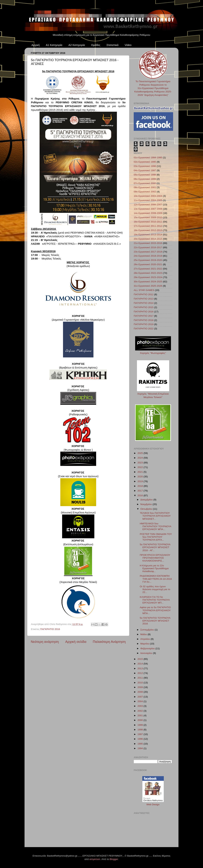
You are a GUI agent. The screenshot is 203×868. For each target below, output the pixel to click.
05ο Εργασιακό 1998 (145, 175)
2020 (141, 477)
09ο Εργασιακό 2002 (145, 192)
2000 (141, 720)
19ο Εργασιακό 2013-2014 (148, 235)
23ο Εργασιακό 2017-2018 (148, 252)
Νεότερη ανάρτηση (45, 642)
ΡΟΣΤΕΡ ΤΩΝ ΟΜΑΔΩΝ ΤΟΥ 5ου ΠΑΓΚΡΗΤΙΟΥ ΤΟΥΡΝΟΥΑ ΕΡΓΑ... (156, 537)
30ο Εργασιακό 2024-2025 (148, 282)
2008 (141, 692)
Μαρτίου (145, 644)
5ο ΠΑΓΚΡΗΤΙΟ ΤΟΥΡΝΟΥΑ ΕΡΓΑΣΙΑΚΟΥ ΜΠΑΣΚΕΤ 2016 (155, 621)
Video (128, 45)
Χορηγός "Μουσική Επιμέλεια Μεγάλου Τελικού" (153, 394)
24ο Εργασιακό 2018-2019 (148, 256)
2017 (141, 491)
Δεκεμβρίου (147, 500)
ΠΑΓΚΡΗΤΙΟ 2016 (50, 629)
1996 (141, 739)
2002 (141, 711)
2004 (141, 701)
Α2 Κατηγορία (77, 45)
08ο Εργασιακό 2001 (145, 187)
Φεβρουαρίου (148, 648)
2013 (141, 668)
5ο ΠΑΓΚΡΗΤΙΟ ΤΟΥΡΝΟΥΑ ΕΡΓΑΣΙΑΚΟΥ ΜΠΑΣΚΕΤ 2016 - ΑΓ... (155, 547)
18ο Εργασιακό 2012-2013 (148, 230)
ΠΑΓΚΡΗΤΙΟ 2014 (144, 303)
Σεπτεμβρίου (148, 630)
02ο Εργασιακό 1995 (145, 162)
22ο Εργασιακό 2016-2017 (148, 247)
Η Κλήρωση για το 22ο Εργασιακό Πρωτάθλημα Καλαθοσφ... (154, 568)
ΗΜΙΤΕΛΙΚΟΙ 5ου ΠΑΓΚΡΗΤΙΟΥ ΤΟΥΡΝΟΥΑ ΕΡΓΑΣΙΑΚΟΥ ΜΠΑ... (155, 526)
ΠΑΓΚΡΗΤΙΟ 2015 (144, 307)
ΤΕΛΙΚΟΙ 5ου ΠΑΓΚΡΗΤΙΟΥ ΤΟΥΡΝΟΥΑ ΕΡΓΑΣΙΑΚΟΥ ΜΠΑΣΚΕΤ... (155, 516)
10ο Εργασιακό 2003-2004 (148, 196)
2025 (141, 453)
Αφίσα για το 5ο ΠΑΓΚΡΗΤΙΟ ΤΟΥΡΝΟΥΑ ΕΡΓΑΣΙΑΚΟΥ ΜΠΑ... (155, 610)
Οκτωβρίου (147, 509)
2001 (141, 715)
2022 (141, 467)
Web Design (153, 804)
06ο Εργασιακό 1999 (145, 179)
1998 (141, 730)
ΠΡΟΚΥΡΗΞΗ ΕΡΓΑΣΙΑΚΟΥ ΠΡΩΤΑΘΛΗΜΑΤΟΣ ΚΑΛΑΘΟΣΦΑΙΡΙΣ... (155, 558)
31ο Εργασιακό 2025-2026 (148, 286)
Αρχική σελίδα (76, 642)
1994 (141, 748)
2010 (141, 683)
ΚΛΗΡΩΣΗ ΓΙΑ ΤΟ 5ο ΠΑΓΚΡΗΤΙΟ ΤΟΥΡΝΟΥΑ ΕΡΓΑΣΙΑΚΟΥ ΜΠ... (155, 600)
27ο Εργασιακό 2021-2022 (148, 269)
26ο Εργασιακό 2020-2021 (148, 264)
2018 (141, 486)
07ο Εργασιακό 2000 (145, 183)
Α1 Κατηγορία (54, 45)
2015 (141, 659)
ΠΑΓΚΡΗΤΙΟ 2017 (144, 316)
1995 (141, 744)
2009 (141, 687)
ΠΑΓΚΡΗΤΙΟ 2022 (144, 329)
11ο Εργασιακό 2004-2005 (148, 200)
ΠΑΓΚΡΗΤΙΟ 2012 (144, 294)
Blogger (114, 859)
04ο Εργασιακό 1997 (145, 170)
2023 (141, 463)
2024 (141, 458)
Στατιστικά (113, 45)
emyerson (95, 859)
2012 (141, 673)
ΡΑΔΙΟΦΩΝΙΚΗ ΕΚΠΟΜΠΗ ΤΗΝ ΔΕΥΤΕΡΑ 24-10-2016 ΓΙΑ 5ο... (156, 579)
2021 (141, 472)
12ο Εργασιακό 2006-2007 (148, 205)
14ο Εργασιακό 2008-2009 (148, 213)
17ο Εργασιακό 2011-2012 (148, 226)
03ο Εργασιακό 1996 (145, 166)
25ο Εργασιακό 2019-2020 (148, 260)
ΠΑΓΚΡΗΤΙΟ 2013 (144, 299)
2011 (141, 678)
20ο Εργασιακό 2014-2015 (148, 239)
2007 (141, 697)
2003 (141, 706)
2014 (141, 664)
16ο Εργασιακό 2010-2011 (148, 222)
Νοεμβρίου (146, 504)
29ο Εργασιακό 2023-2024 (148, 277)
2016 (141, 495)
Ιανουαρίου (147, 653)
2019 (141, 481)
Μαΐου (144, 634)
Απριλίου (145, 639)
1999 (141, 725)
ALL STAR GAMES (144, 290)
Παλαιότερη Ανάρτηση (109, 642)
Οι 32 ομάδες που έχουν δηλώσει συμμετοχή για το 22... (155, 589)
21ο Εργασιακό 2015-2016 (148, 243)
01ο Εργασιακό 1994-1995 (148, 158)
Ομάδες (96, 45)
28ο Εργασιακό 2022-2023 (148, 273)
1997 (141, 734)
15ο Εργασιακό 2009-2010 (148, 217)
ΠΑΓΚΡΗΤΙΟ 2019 (144, 324)
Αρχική (36, 45)
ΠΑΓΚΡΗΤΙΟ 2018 (144, 320)
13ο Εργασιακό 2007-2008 (148, 209)
